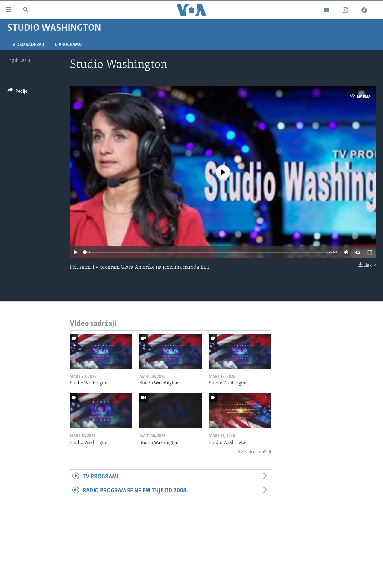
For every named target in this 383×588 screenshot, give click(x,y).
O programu (68, 45)
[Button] (19, 92)
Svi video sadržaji (255, 452)
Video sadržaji (28, 45)
